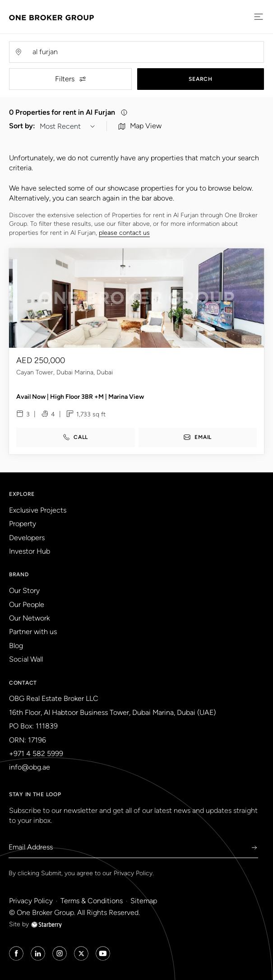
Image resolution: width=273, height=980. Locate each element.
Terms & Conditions (92, 901)
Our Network (29, 618)
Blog (16, 646)
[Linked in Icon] (38, 953)
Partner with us (33, 632)
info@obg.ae (30, 767)
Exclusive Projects (38, 510)
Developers (27, 538)
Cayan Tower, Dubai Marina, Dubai (65, 377)
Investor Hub (30, 551)
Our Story (24, 590)
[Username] (145, 52)
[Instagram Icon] (60, 953)
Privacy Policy (133, 873)
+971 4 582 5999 (36, 754)
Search (200, 79)
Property (23, 524)
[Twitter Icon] (81, 953)
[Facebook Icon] (16, 953)
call (75, 442)
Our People (27, 604)
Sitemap (144, 901)
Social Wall (26, 659)
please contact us (124, 238)
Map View (140, 132)
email (197, 442)
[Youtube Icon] (103, 953)
